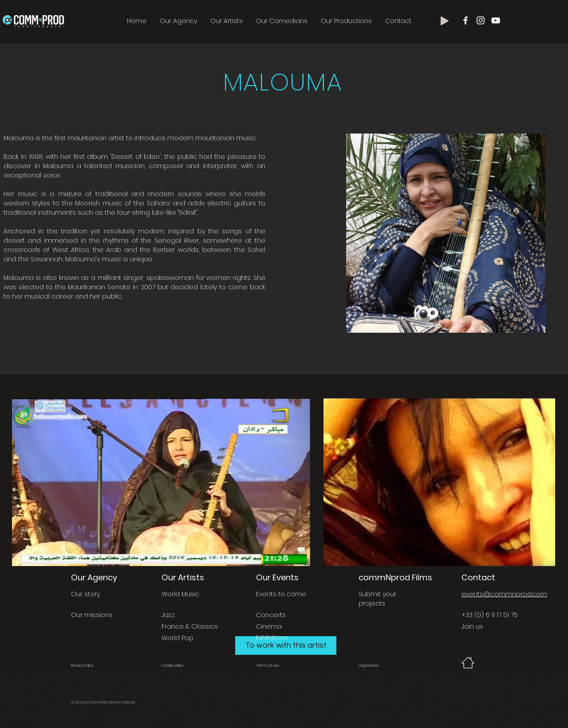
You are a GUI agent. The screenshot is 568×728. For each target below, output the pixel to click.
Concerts (271, 615)
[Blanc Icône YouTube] (496, 20)
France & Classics (190, 626)
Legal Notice (369, 665)
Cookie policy (173, 665)
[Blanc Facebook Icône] (465, 20)
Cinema (269, 626)
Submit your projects (377, 599)
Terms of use (268, 665)
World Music (180, 594)
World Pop (177, 638)
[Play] (445, 21)
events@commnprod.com (504, 594)
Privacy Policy (82, 665)
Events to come (281, 594)
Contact (478, 577)
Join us (472, 626)
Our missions (92, 615)
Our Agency (94, 577)
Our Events (277, 577)
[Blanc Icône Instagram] (481, 20)
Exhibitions (272, 637)
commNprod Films (395, 577)
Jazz (168, 615)
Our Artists (183, 577)
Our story (85, 594)
